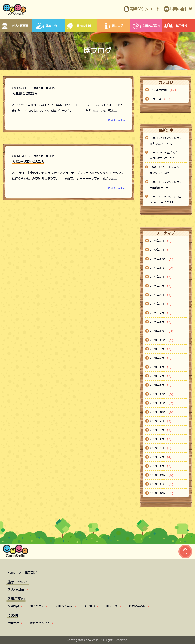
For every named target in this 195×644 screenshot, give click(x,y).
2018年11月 (161, 484)
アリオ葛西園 (36, 88)
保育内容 (13, 606)
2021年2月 (161, 313)
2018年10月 (161, 494)
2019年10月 (161, 412)
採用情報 (89, 606)
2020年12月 (161, 331)
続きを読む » (116, 120)
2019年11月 (161, 403)
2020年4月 (161, 367)
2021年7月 (161, 277)
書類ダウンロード (145, 9)
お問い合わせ (181, 9)
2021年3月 (161, 304)
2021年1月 (161, 322)
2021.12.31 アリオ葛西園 (167, 167)
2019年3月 (161, 448)
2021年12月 (161, 259)
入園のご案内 (64, 606)
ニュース (160, 99)
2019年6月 (161, 430)
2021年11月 (161, 268)
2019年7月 (161, 421)
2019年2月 (161, 457)
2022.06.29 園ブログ (164, 153)
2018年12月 (161, 476)
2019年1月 (161, 466)
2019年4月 (161, 439)
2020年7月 (161, 358)
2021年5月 (161, 286)
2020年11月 (161, 340)
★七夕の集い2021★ (28, 162)
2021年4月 (161, 295)
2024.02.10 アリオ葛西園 (167, 138)
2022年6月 (161, 250)
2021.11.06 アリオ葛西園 (167, 182)
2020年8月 (161, 349)
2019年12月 (161, 394)
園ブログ (50, 88)
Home (12, 573)
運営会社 (13, 623)
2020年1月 (161, 385)
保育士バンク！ (40, 623)
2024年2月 (161, 241)
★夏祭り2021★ (25, 94)
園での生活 (37, 606)
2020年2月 (161, 376)
